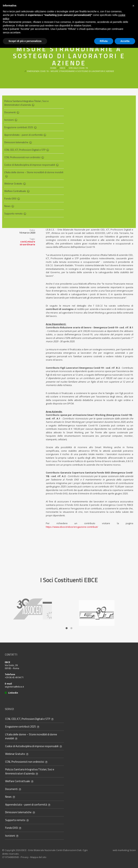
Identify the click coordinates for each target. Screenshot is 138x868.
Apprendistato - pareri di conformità (23, 135)
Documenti (10, 112)
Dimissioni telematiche (16, 142)
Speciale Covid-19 (78, 68)
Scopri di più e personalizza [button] (25, 41)
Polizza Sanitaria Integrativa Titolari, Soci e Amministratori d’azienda (26, 103)
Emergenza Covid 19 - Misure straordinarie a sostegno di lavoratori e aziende (71, 71)
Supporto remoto (13, 213)
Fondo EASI (10, 198)
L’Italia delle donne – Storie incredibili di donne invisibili (34, 172)
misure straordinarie (27, 243)
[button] (133, 6)
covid (23, 242)
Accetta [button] (125, 41)
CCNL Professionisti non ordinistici (22, 157)
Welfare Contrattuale (15, 191)
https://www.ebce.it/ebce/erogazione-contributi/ (72, 527)
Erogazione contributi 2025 (19, 127)
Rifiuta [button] (104, 41)
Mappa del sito (38, 857)
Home (53, 68)
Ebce (62, 68)
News (7, 206)
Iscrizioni (9, 120)
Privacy (25, 857)
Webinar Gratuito (13, 183)
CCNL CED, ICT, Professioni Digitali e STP (25, 150)
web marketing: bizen (124, 850)
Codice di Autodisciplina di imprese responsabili (30, 165)
